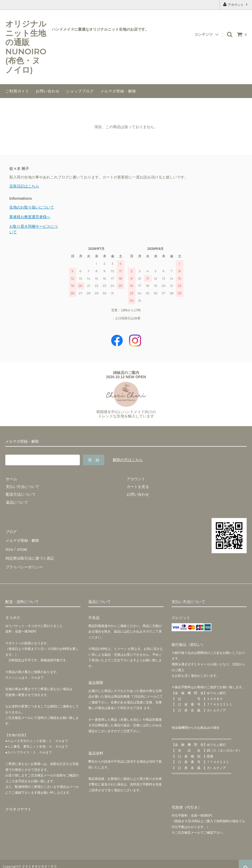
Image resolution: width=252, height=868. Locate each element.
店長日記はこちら (24, 186)
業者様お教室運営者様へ (30, 217)
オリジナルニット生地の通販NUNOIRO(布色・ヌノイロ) (26, 47)
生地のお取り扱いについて (32, 207)
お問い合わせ (48, 91)
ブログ (11, 531)
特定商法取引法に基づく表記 (30, 555)
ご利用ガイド (17, 91)
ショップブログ (80, 91)
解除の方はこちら (128, 460)
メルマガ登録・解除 (118, 91)
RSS (9, 547)
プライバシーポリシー (24, 563)
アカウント (236, 4)
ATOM (21, 547)
